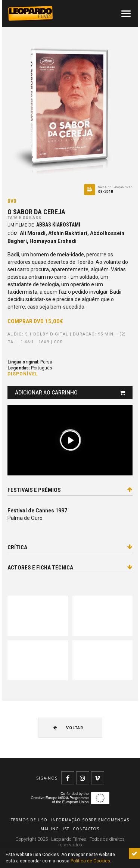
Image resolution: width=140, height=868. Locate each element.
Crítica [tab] (70, 547)
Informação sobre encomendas (90, 820)
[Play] (70, 440)
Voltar (68, 728)
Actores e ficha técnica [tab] (70, 568)
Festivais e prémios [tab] (70, 490)
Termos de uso (29, 820)
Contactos (86, 829)
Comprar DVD (35, 321)
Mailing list (55, 829)
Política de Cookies (90, 861)
